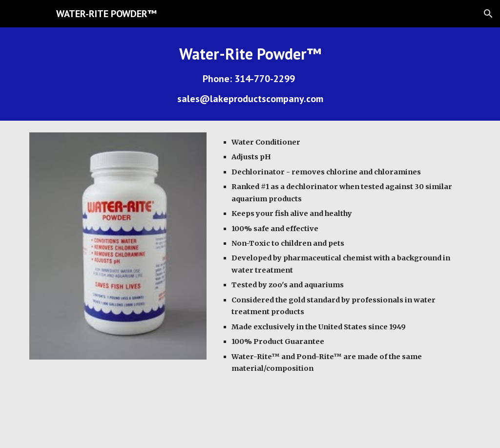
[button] (488, 14)
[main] (250, 74)
